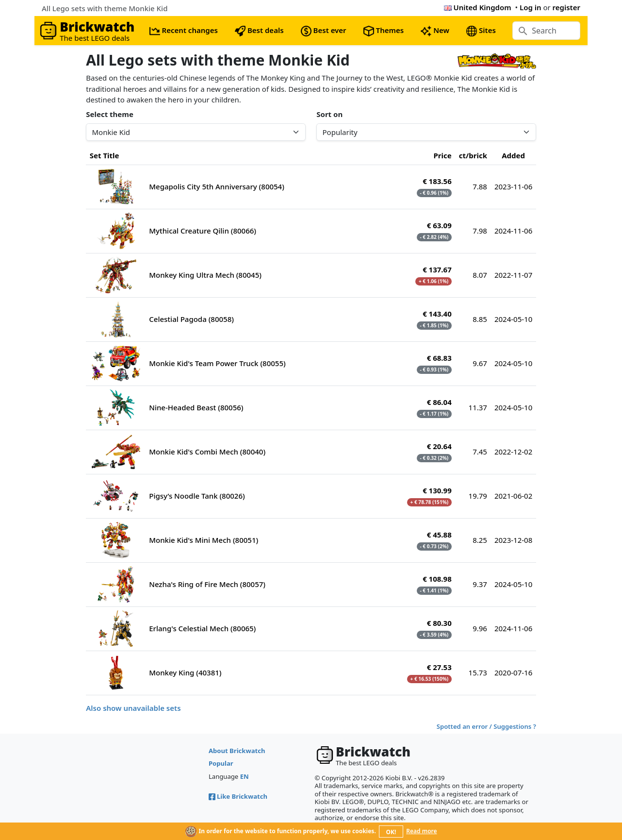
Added (513, 155)
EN (245, 776)
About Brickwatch (237, 751)
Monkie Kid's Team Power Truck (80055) (217, 363)
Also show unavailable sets (133, 708)
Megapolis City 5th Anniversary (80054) (217, 186)
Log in (531, 7)
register (566, 7)
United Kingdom (478, 7)
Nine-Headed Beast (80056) (196, 407)
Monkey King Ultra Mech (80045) (205, 275)
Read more (421, 831)
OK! (391, 832)
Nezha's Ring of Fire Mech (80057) (207, 584)
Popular (221, 763)
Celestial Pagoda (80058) (191, 319)
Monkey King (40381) (185, 672)
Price (443, 155)
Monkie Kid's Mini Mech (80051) (204, 540)
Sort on (329, 114)
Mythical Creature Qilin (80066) (203, 231)
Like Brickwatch (238, 796)
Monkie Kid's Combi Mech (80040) (207, 452)
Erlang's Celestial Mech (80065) (202, 628)
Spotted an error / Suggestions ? (486, 726)
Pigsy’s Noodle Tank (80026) (197, 496)
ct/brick (473, 155)
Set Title (105, 155)
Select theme (110, 114)
